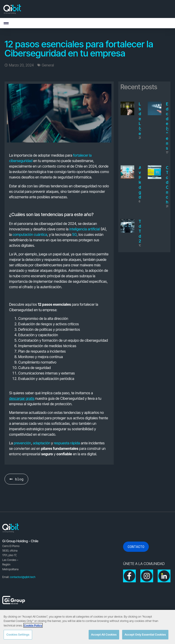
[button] (6, 23)
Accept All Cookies (104, 634)
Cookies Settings (18, 634)
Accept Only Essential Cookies (145, 634)
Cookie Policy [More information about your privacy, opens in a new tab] (33, 625)
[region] (87, 627)
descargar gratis (22, 398)
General (48, 65)
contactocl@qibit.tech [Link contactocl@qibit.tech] (23, 577)
